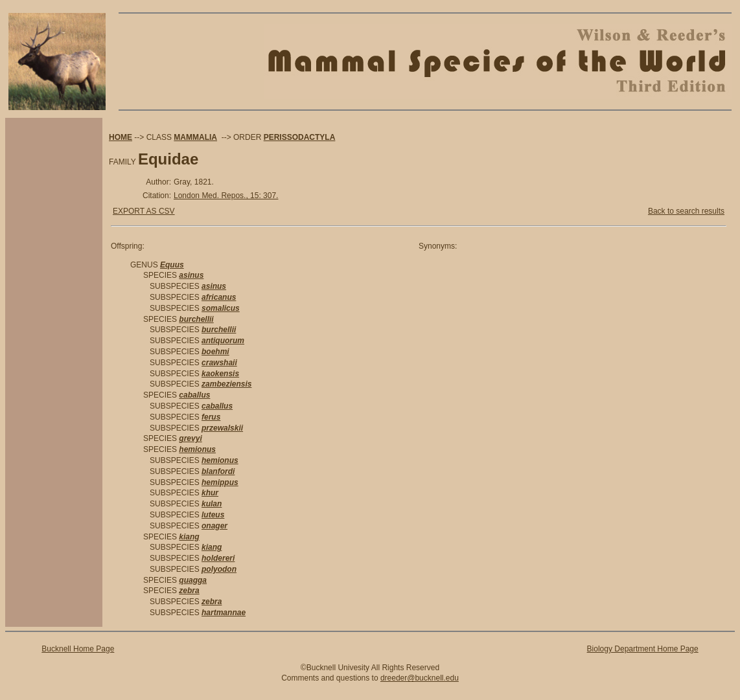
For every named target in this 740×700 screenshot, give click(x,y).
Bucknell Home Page (78, 649)
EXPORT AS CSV (144, 211)
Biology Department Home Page (643, 649)
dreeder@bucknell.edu (420, 678)
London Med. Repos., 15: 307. (226, 196)
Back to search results (686, 211)
